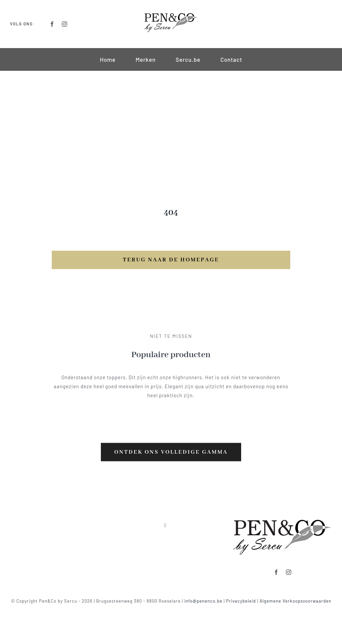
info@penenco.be (203, 601)
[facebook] (52, 24)
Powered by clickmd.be (171, 609)
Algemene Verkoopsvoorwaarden (295, 601)
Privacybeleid (241, 601)
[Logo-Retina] (171, 14)
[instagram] (65, 24)
